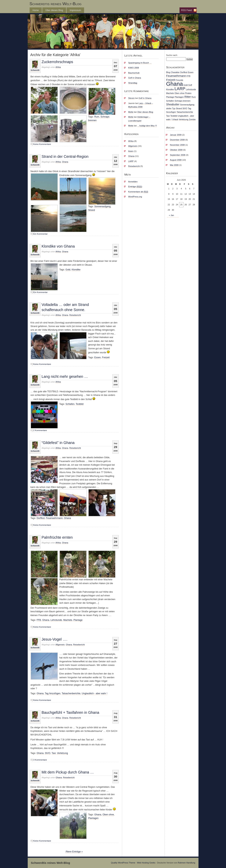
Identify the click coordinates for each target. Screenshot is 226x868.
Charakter (175, 72)
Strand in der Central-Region (65, 156)
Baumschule (134, 73)
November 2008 (177, 145)
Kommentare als (138, 192)
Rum (97, 117)
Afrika (58, 67)
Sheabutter (173, 104)
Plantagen (93, 818)
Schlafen (70, 404)
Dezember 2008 (177, 140)
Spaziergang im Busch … (140, 63)
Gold (68, 270)
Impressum (75, 10)
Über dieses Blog (54, 10)
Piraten (188, 93)
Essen (98, 357)
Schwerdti (35, 70)
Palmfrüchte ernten (57, 537)
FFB (39, 620)
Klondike (76, 270)
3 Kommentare (40, 760)
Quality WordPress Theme (123, 863)
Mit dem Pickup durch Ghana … (68, 772)
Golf (190, 85)
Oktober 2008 (176, 150)
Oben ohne (108, 815)
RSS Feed (186, 10)
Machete (68, 620)
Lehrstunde (56, 620)
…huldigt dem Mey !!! (147, 126)
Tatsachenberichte (71, 693)
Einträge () (135, 187)
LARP (131, 161)
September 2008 (178, 155)
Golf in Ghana (135, 78)
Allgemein (60, 645)
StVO (48, 753)
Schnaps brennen (183, 101)
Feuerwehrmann (54, 518)
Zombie (192, 119)
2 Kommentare (40, 430)
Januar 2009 (176, 135)
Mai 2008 (174, 165)
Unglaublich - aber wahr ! (94, 693)
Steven (132, 98)
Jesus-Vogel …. (54, 639)
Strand (92, 210)
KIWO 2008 (134, 68)
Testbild (80, 404)
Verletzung (62, 753)
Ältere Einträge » (74, 852)
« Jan (171, 215)
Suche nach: (172, 55)
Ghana (65, 162)
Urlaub (175, 119)
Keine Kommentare (42, 144)
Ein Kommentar (41, 234)
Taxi (54, 753)
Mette (131, 112)
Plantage (78, 620)
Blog (168, 72)
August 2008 (176, 160)
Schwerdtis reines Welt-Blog (56, 4)
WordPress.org (135, 197)
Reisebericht (75, 315)
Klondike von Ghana (58, 246)
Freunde (180, 80)
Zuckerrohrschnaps (57, 62)
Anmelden (133, 182)
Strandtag (133, 83)
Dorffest (41, 518)
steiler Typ (171, 108)
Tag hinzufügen (53, 693)
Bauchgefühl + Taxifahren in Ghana (70, 712)
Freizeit (106, 357)
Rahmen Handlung (186, 863)
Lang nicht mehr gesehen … (65, 376)
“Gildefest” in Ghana (58, 443)
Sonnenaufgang (102, 206)
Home (36, 10)
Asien (131, 151)
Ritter (188, 97)
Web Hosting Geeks (146, 863)
